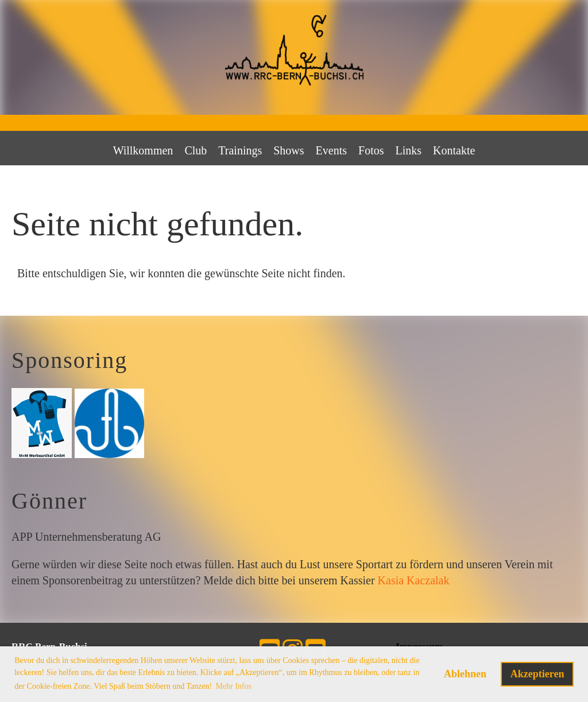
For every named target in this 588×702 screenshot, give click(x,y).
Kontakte (454, 150)
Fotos (371, 150)
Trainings (240, 150)
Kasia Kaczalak (414, 580)
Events (331, 150)
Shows (289, 150)
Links (409, 150)
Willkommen (143, 150)
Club (196, 150)
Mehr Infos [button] (234, 686)
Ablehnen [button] (465, 674)
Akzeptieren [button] (537, 674)
